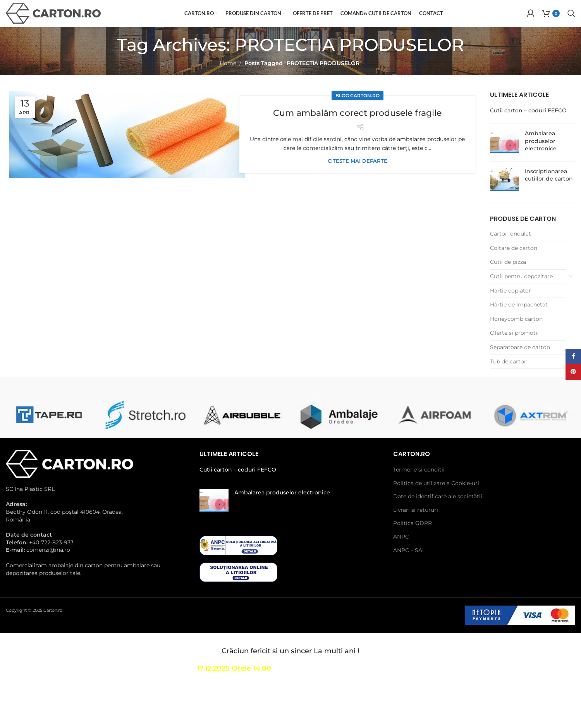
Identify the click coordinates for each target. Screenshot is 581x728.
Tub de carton (509, 375)
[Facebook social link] (573, 356)
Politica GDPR (413, 537)
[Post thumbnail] (505, 157)
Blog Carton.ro (358, 109)
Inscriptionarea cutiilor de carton (549, 189)
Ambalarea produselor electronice (541, 155)
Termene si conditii (419, 484)
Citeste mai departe (358, 175)
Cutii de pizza (508, 276)
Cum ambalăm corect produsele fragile (357, 126)
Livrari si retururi (416, 524)
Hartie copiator (511, 305)
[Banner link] (48, 429)
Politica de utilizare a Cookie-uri (436, 497)
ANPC (401, 551)
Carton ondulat (511, 248)
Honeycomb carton (516, 333)
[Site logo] (53, 20)
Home (228, 77)
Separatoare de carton (520, 361)
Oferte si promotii (514, 347)
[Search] (571, 21)
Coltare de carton (514, 262)
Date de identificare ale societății (438, 510)
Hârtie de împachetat (519, 318)
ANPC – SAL (409, 564)
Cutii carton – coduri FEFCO (528, 125)
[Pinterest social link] (573, 372)
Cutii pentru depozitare (521, 290)
